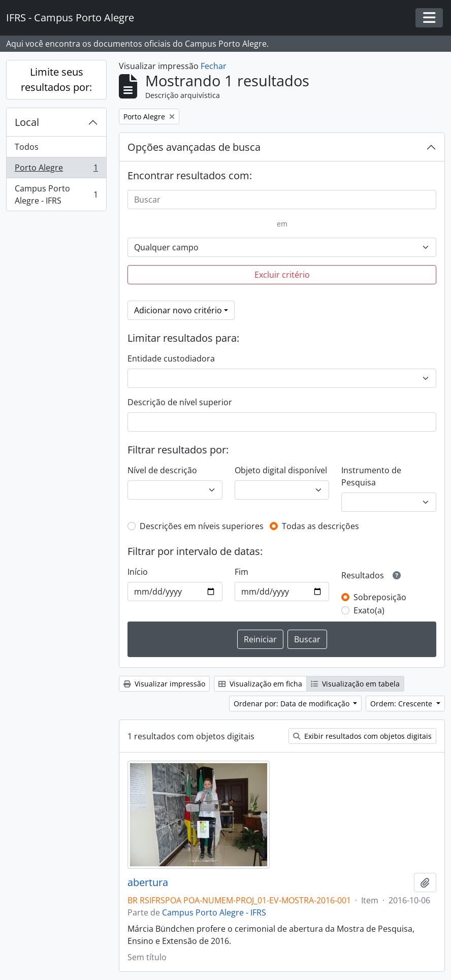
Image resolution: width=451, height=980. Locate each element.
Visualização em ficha (260, 684)
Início (138, 572)
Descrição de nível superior (180, 402)
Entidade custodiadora (171, 358)
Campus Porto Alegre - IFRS (56, 194)
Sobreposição (380, 597)
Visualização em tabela (355, 684)
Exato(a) (369, 610)
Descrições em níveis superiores (202, 526)
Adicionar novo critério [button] (178, 310)
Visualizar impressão (164, 684)
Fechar (214, 66)
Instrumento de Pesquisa (371, 476)
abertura (148, 883)
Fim (241, 572)
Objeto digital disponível (281, 470)
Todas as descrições (320, 526)
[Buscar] (282, 200)
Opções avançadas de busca (194, 147)
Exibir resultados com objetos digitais (362, 736)
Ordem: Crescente (402, 704)
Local (27, 122)
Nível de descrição (162, 470)
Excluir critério (282, 275)
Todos (27, 147)
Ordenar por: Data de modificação (293, 704)
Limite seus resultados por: (56, 79)
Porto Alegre (56, 170)
